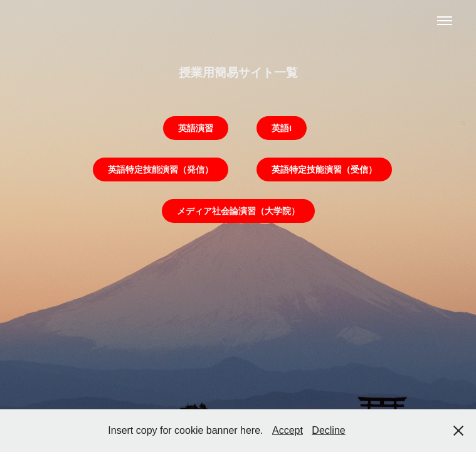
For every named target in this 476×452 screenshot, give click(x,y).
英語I (282, 128)
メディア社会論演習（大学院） (238, 211)
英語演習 (196, 128)
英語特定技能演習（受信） (324, 169)
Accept (288, 430)
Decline (328, 430)
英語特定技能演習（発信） (161, 169)
